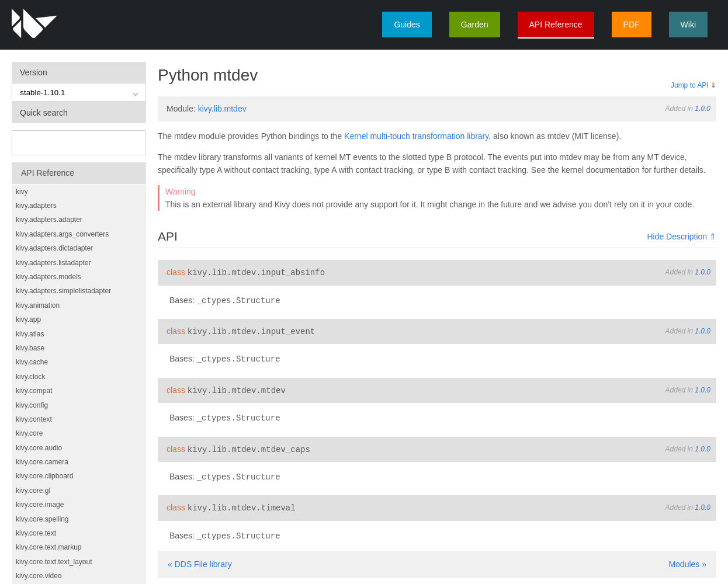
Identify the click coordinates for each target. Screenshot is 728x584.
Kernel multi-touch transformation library (416, 136)
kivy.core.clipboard (44, 476)
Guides (407, 25)
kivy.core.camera (42, 462)
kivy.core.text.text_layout (54, 562)
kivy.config (32, 405)
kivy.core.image (40, 505)
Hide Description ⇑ (682, 237)
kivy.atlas (30, 334)
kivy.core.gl (33, 491)
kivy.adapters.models (48, 277)
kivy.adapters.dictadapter (55, 248)
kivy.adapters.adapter (49, 220)
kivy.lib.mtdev (222, 109)
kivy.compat (34, 391)
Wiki (688, 25)
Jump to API (690, 85)
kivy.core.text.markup (48, 547)
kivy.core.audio (39, 448)
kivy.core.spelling (42, 519)
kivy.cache (32, 362)
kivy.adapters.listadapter (53, 263)
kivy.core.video (39, 576)
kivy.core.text (36, 533)
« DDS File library (200, 558)
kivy (22, 192)
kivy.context (34, 419)
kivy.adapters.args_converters (62, 234)
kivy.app (28, 319)
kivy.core (29, 433)
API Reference (556, 25)
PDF (632, 25)
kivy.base (30, 348)
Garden (475, 25)
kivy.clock (30, 377)
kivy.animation (38, 305)
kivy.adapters (36, 206)
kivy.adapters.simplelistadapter (63, 291)
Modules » (687, 558)
